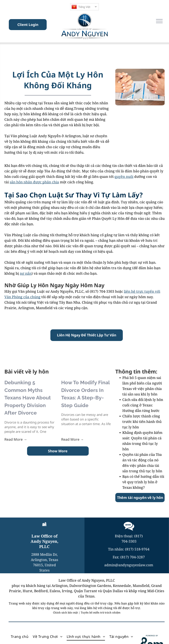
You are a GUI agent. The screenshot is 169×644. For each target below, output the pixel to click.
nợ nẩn (26, 273)
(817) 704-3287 (133, 557)
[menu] (159, 21)
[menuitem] (20, 637)
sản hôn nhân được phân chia (34, 182)
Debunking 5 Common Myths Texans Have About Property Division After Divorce (28, 398)
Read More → (16, 439)
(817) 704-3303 (102, 291)
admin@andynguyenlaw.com (129, 565)
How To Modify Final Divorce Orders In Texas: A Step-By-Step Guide (85, 394)
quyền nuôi (124, 177)
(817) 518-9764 (137, 549)
